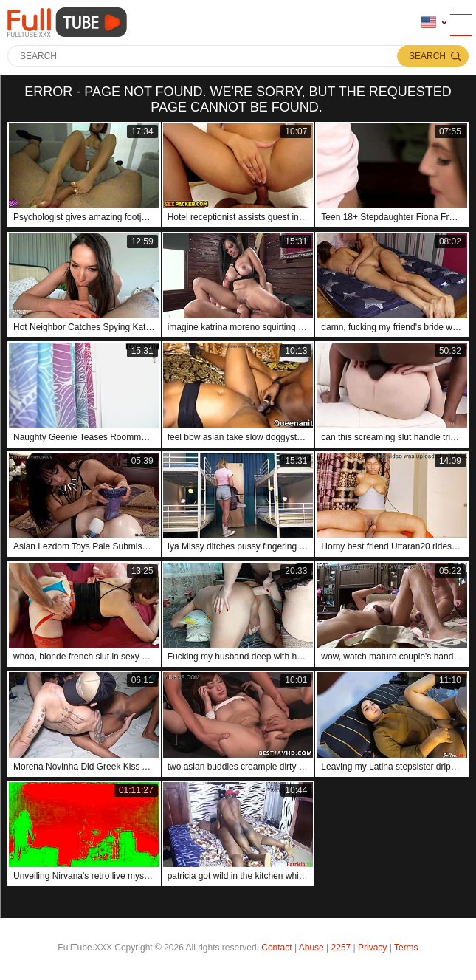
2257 (341, 948)
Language (429, 23)
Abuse (311, 948)
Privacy (372, 948)
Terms (406, 948)
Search (427, 56)
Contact (276, 948)
